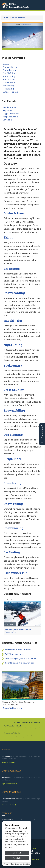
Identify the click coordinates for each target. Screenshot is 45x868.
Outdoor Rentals (10, 92)
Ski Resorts (12, 269)
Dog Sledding (9, 73)
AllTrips (13, 4)
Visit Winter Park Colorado (13, 726)
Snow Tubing (9, 76)
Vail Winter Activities (14, 654)
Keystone (7, 110)
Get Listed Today (9, 805)
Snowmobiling (10, 67)
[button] (5, 36)
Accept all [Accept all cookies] (17, 853)
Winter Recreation (18, 18)
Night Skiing (13, 345)
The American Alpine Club (12, 733)
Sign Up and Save (9, 784)
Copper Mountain (26, 25)
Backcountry (13, 366)
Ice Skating (8, 89)
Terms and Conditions (23, 864)
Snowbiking (9, 86)
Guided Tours (9, 83)
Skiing (6, 64)
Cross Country (14, 390)
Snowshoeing (9, 70)
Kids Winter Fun (16, 573)
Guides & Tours (14, 213)
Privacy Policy (9, 864)
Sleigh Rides (9, 79)
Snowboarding (14, 293)
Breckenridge (9, 107)
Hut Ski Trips (13, 321)
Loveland (7, 120)
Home (6, 18)
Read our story (8, 762)
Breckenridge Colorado (19, 7)
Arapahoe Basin (10, 117)
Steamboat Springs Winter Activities (20, 658)
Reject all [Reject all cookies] (17, 858)
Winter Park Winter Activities (18, 650)
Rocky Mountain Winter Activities (19, 663)
